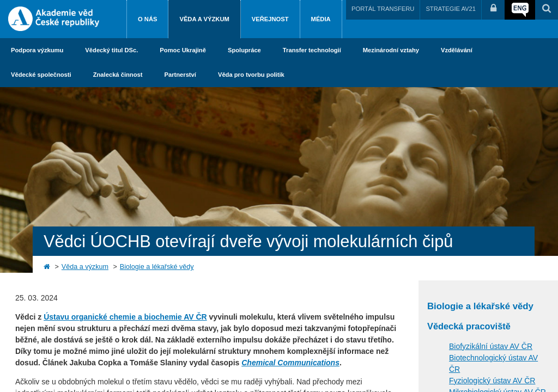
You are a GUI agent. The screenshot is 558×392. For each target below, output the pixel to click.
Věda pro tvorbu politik (251, 75)
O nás (147, 19)
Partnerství (180, 75)
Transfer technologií (312, 50)
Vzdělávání (457, 50)
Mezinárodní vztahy (391, 50)
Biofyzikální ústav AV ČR (491, 346)
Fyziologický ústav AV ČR (492, 381)
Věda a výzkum (204, 19)
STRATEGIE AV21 (451, 9)
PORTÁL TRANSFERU (383, 9)
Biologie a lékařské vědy (157, 267)
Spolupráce (244, 50)
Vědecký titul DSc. (111, 50)
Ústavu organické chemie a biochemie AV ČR (125, 317)
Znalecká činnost (118, 75)
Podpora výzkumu (37, 50)
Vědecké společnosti (41, 75)
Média (321, 19)
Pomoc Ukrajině (183, 50)
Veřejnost (270, 19)
